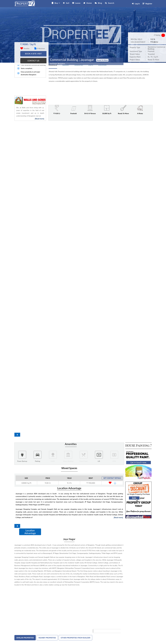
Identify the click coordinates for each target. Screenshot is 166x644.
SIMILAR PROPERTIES (25, 638)
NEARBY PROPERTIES (47, 638)
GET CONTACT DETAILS (112, 478)
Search (111, 3)
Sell (68, 3)
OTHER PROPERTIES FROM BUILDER (75, 638)
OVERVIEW (53, 65)
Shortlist (27, 48)
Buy (56, 3)
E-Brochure (40, 48)
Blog (100, 3)
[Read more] (39, 119)
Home (89, 3)
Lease (78, 3)
